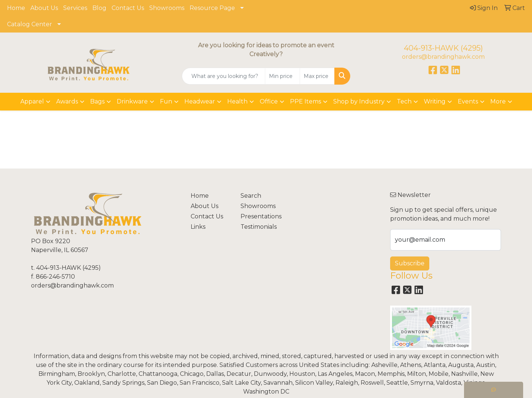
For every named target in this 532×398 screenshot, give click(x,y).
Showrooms (167, 8)
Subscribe (410, 263)
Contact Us (128, 8)
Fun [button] (166, 101)
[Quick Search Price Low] (282, 76)
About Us (44, 8)
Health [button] (237, 101)
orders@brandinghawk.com (443, 57)
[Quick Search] (224, 76)
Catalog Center (30, 24)
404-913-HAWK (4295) (443, 48)
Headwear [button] (200, 101)
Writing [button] (435, 101)
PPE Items (306, 101)
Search (251, 196)
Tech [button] (404, 101)
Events (468, 101)
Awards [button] (67, 101)
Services (75, 8)
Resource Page (212, 8)
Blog (99, 8)
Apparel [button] (32, 101)
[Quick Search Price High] (317, 76)
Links (198, 227)
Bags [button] (97, 101)
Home (16, 8)
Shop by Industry (359, 101)
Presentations (261, 216)
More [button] (498, 101)
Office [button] (269, 101)
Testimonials (259, 227)
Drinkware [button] (132, 101)
